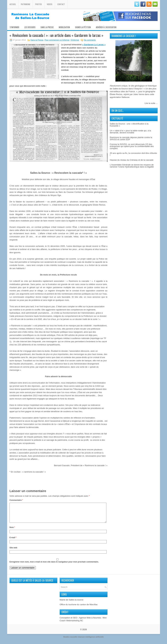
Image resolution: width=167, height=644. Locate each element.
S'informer (75, 40)
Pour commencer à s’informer (57, 40)
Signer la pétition (83, 27)
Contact (61, 4)
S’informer (14, 27)
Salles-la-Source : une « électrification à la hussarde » (129, 125)
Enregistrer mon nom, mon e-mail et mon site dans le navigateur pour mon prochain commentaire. (54, 566)
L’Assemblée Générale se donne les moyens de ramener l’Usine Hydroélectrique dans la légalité (132, 166)
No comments (90, 40)
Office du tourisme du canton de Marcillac (79, 608)
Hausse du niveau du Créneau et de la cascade (132, 160)
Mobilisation (64, 27)
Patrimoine (26, 4)
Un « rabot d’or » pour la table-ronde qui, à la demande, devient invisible (130, 132)
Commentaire (16, 500)
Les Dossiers (30, 27)
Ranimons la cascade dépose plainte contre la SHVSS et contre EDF (131, 138)
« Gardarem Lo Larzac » (94, 45)
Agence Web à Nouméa (90, 622)
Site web (13, 552)
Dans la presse (47, 27)
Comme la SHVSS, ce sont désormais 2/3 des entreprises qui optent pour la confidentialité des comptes (132, 146)
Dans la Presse (37, 40)
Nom (12, 531)
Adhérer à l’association (106, 27)
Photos (39, 4)
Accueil (13, 4)
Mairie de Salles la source (72, 604)
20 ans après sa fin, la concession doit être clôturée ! (133, 154)
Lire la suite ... (151, 103)
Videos (50, 4)
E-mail (13, 541)
